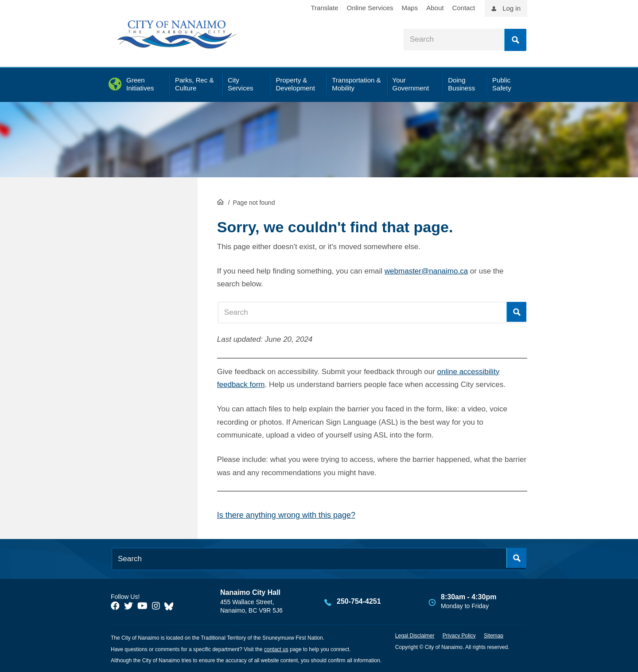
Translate (325, 8)
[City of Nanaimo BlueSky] (171, 606)
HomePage (220, 202)
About (435, 8)
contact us (276, 649)
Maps (410, 8)
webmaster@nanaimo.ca (426, 271)
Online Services (370, 8)
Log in (512, 8)
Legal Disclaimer (415, 636)
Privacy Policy (459, 636)
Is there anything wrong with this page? (286, 515)
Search (515, 40)
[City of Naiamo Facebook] (115, 606)
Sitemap (494, 636)
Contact (463, 8)
